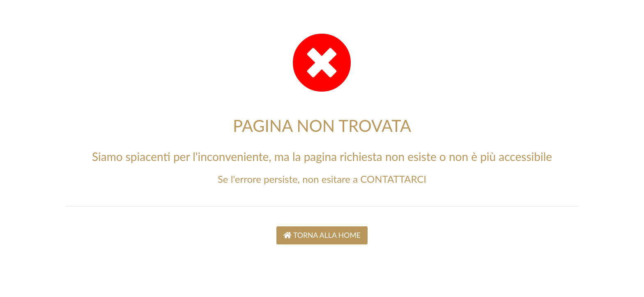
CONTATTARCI (393, 179)
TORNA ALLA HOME (322, 235)
